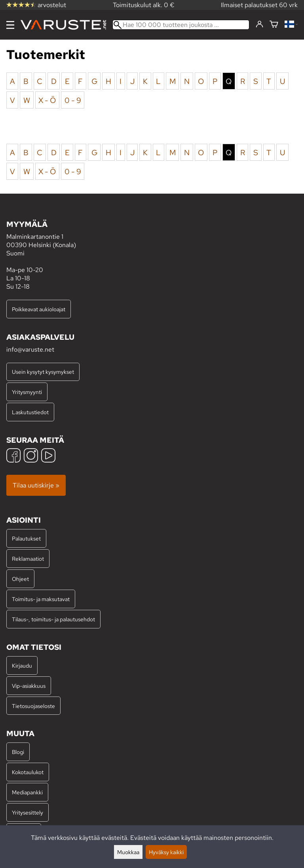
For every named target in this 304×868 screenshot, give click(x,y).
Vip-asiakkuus (29, 686)
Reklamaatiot (28, 559)
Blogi (18, 752)
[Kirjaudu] (259, 25)
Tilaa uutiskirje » (36, 485)
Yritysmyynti (27, 392)
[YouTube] (48, 456)
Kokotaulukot (28, 772)
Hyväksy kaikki (166, 852)
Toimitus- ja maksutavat (41, 599)
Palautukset (26, 538)
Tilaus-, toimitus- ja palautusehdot (53, 619)
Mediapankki (27, 792)
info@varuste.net (30, 349)
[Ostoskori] (274, 25)
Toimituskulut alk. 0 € (144, 5)
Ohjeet (20, 579)
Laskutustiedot (30, 412)
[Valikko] (10, 25)
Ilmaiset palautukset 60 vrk (259, 5)
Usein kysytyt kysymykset (43, 372)
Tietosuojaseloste (33, 706)
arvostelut (36, 5)
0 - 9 (73, 100)
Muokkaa (128, 852)
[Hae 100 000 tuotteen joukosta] (181, 25)
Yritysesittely (28, 812)
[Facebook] (13, 456)
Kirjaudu (22, 665)
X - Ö (47, 100)
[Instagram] (31, 456)
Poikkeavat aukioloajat (39, 309)
